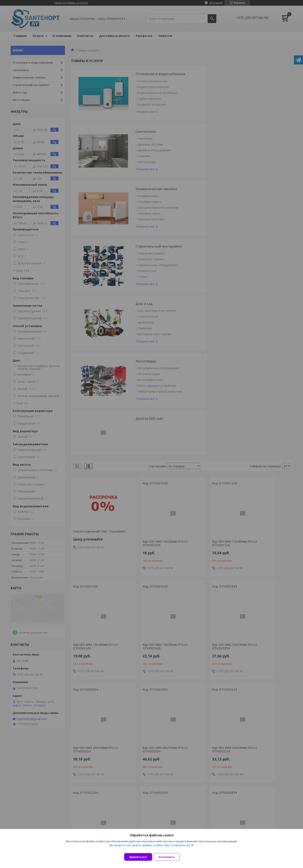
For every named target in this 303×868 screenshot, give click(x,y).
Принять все (138, 857)
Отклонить (170, 857)
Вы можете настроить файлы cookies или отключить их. (150, 848)
